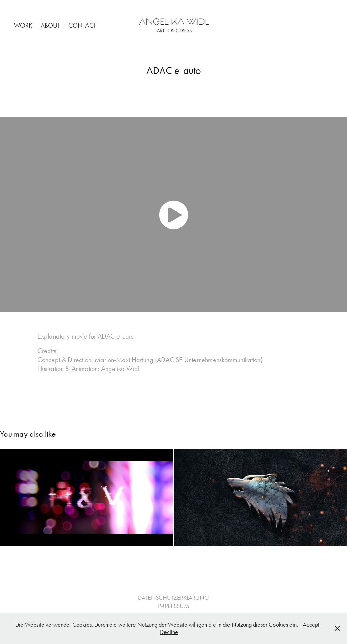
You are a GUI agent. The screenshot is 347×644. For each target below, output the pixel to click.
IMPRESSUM (174, 606)
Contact (82, 25)
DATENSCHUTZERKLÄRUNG (173, 598)
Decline (169, 632)
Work (23, 25)
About (50, 25)
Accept (311, 625)
